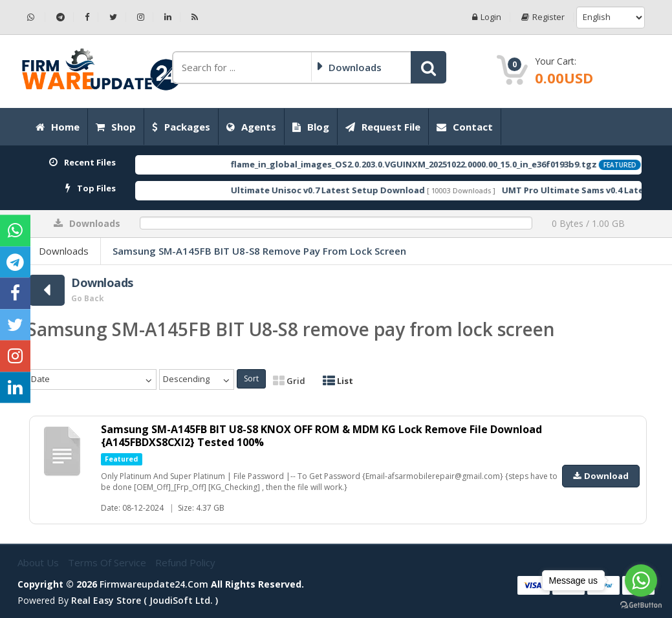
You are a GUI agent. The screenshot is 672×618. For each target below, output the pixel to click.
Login (487, 17)
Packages (181, 127)
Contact (465, 127)
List (338, 381)
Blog (311, 127)
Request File (383, 127)
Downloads (64, 251)
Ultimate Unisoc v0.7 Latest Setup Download (349, 190)
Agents (251, 127)
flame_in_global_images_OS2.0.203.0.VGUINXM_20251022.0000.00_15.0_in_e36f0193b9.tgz (435, 164)
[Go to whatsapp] (641, 581)
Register (543, 17)
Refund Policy (185, 562)
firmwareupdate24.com (154, 584)
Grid (289, 381)
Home (58, 127)
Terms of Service (108, 562)
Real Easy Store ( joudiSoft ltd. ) (145, 600)
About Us (39, 562)
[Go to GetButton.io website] (641, 605)
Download (601, 476)
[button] (428, 67)
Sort (251, 378)
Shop (116, 127)
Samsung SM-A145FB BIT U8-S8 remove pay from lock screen (259, 251)
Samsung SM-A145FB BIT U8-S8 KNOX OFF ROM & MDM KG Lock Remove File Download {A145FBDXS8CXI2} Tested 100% (321, 436)
